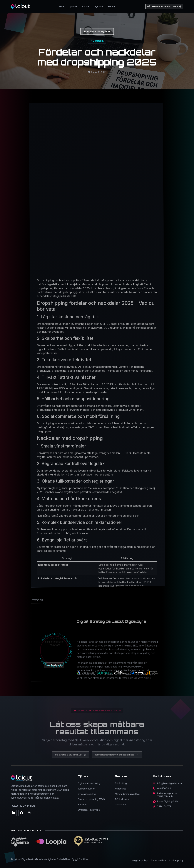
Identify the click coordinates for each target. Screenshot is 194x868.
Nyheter (99, 7)
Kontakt (112, 7)
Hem (61, 7)
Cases (86, 7)
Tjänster (73, 7)
